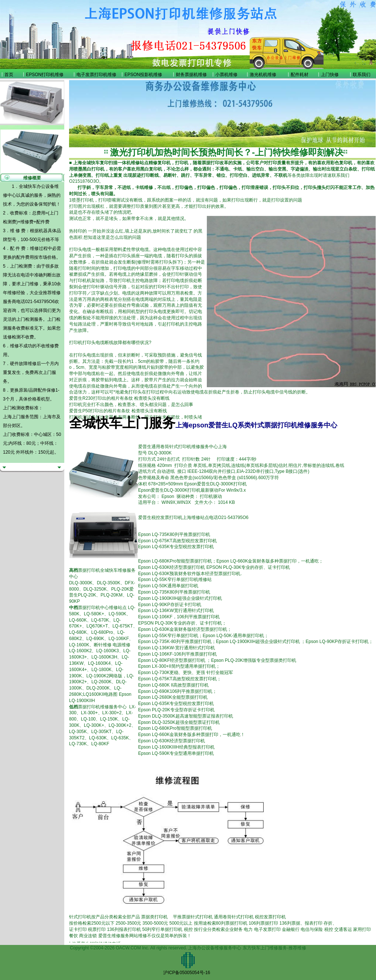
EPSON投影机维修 (143, 75)
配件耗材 (300, 75)
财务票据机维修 (191, 75)
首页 (9, 75)
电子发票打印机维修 (96, 75)
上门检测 (25, 319)
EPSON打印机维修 (45, 75)
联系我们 (362, 75)
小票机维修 (226, 75)
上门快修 (330, 75)
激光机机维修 (263, 75)
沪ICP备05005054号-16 (187, 973)
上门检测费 (21, 266)
